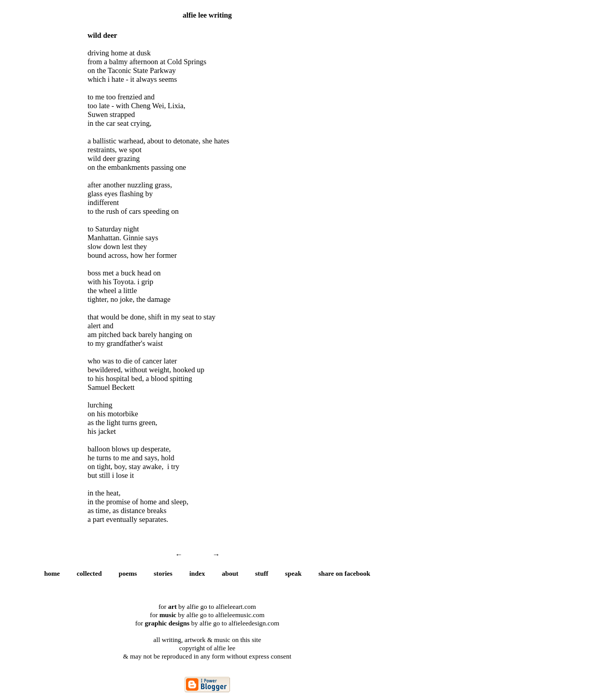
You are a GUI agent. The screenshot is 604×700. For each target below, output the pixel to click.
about (230, 573)
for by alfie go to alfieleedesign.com (207, 623)
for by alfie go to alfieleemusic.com (207, 615)
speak (293, 573)
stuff (262, 573)
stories (163, 573)
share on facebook (344, 573)
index (197, 573)
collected (89, 573)
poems (128, 573)
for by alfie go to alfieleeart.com (207, 607)
